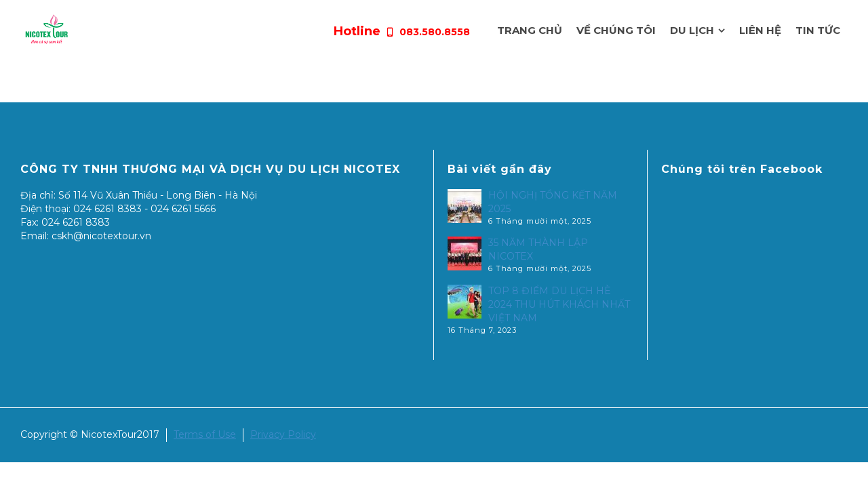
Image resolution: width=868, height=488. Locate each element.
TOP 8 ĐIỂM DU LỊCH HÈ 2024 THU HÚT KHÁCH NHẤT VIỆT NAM (559, 304)
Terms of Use (205, 434)
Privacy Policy (283, 434)
